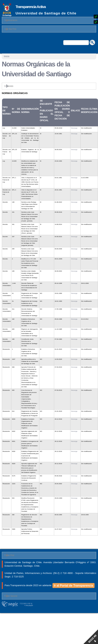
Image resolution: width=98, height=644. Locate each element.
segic (49, 604)
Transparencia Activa (31, 7)
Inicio (7, 56)
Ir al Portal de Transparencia (73, 586)
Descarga (74, 128)
